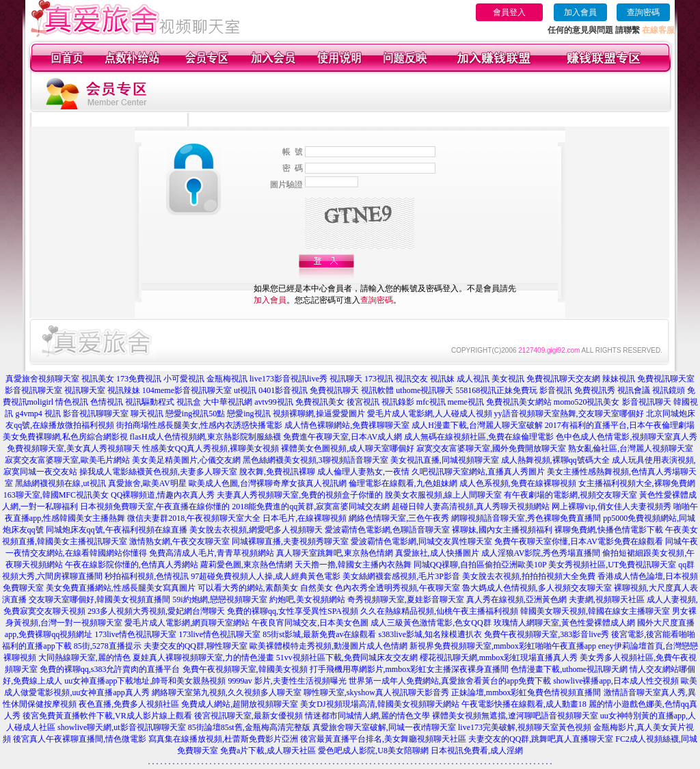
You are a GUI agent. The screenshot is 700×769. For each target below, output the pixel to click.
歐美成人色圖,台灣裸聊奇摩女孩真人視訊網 (268, 483)
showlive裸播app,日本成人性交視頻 (616, 681)
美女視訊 (508, 379)
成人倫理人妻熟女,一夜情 (363, 472)
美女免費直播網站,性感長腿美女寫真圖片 (121, 588)
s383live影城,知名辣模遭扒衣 (431, 634)
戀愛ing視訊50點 (195, 414)
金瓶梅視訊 (227, 379)
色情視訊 (107, 402)
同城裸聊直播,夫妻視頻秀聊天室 (290, 541)
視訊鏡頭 (669, 390)
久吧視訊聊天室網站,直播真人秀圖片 (478, 472)
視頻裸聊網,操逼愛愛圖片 (319, 414)
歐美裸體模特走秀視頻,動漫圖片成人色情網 (328, 646)
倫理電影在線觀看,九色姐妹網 (403, 483)
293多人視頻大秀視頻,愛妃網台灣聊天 (156, 611)
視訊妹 (442, 379)
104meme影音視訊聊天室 (187, 390)
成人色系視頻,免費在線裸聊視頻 (518, 483)
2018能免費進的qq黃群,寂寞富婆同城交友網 (311, 507)
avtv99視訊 (274, 402)
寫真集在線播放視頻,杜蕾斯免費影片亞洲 (223, 739)
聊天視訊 (147, 414)
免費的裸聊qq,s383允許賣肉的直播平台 (110, 669)
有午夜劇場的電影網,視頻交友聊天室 (570, 495)
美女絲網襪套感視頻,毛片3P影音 (401, 576)
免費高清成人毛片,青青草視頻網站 (212, 553)
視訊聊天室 (85, 390)
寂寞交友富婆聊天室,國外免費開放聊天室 (491, 448)
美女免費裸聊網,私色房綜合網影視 (65, 437)
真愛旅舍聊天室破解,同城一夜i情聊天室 (384, 727)
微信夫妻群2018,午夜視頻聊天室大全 (194, 518)
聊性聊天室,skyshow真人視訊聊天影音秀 (376, 692)
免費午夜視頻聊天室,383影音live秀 (547, 634)
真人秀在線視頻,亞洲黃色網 (516, 599)
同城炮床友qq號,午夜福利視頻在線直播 (117, 530)
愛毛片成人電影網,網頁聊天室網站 (187, 623)
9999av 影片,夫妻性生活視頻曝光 (287, 681)
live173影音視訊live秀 (288, 379)
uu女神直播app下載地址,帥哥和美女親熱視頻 (145, 681)
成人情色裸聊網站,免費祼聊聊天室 (347, 425)
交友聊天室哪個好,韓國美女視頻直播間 (99, 599)
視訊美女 (98, 379)
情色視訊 (72, 402)
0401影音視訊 (283, 390)
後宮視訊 (363, 402)
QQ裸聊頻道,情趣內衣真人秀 (163, 495)
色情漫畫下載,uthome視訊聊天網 (569, 669)
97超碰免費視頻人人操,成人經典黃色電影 (266, 576)
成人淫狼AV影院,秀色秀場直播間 (541, 553)
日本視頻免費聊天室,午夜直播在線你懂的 (155, 507)
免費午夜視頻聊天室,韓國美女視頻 (245, 669)
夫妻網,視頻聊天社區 (607, 599)
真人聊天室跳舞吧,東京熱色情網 (335, 553)
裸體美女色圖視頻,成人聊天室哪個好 (348, 448)
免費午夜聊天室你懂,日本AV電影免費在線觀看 (579, 541)
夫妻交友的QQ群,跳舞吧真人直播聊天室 (541, 739)
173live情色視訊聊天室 (135, 634)
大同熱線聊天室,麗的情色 (84, 658)
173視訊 (379, 379)
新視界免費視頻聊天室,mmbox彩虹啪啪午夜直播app (503, 646)
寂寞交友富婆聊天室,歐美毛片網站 (67, 460)
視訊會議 (634, 390)
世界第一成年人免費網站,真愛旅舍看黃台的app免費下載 (450, 681)
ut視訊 (245, 390)
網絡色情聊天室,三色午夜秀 (399, 518)
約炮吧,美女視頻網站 (307, 599)
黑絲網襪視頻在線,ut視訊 (60, 483)
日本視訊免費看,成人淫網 (477, 751)
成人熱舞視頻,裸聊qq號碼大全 (555, 460)
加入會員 (580, 12)
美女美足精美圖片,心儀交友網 (186, 460)
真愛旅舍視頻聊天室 (42, 379)
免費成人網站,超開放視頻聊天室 (240, 704)
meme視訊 (466, 402)
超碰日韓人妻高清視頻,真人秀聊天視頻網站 (471, 507)
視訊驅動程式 (150, 402)
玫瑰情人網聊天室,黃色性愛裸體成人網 (564, 623)
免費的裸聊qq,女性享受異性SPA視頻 (293, 611)
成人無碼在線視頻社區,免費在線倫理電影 (479, 437)
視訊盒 (189, 402)
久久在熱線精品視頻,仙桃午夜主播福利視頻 (439, 611)
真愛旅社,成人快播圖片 (437, 553)
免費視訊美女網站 (519, 402)
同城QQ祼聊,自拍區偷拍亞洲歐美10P (480, 565)
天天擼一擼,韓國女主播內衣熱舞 (353, 565)
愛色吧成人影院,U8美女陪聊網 (373, 751)
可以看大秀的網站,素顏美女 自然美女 (265, 588)
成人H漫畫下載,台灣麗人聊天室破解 (477, 425)
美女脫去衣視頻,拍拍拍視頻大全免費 (529, 576)
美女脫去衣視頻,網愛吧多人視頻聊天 (256, 530)
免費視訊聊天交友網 (563, 379)
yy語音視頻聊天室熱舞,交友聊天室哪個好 (569, 414)
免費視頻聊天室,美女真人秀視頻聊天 (73, 448)
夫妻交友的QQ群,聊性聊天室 (196, 646)
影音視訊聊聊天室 (96, 414)
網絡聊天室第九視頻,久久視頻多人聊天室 (227, 692)
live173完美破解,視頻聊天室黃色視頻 (525, 727)
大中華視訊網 (228, 402)
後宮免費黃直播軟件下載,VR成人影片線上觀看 (107, 716)
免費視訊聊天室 (666, 379)
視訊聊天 (346, 379)
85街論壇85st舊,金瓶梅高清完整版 (249, 727)
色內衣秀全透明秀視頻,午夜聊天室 (398, 588)
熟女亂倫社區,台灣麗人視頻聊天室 (631, 448)
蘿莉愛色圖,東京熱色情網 (246, 565)
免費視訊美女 (320, 402)
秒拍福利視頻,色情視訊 (147, 576)
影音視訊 (556, 390)
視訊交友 (412, 379)
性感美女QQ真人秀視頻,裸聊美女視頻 (211, 448)
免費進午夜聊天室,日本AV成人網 (343, 437)
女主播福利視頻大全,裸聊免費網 (637, 483)
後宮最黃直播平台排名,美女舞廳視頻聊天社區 (383, 739)
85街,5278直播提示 (108, 646)
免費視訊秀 (595, 390)
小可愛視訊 (184, 379)
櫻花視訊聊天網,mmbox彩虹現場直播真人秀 (499, 658)
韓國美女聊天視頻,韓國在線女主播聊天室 (595, 611)
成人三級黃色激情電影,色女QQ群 (431, 623)
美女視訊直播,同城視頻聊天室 (445, 460)
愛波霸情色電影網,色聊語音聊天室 (387, 530)
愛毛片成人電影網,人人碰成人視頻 (430, 414)
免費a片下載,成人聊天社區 (268, 751)
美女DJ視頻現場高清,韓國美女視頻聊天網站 (379, 704)
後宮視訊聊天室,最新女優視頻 (248, 716)
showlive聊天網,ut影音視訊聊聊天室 (122, 727)
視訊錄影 (398, 402)
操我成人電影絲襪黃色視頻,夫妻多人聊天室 (158, 472)
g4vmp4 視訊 (38, 414)
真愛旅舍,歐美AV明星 (147, 483)
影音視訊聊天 (647, 402)
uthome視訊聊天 (425, 390)
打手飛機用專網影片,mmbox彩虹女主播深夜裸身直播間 (409, 669)
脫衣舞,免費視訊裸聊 (277, 472)
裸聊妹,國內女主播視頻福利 (502, 530)
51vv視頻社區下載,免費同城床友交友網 (347, 658)
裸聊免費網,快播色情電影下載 (609, 530)
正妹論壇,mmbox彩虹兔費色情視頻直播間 (526, 692)
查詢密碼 (643, 12)
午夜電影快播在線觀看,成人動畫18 (524, 704)
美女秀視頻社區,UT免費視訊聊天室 (612, 565)
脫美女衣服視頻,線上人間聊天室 (443, 495)
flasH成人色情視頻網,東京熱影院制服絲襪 (205, 437)
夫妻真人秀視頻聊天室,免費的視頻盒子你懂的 (300, 495)
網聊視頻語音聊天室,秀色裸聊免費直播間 (526, 518)
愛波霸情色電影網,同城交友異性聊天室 (421, 541)
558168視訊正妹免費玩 (496, 390)
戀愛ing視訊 (248, 414)
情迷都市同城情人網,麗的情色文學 (367, 716)
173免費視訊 (139, 379)
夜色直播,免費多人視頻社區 (129, 704)
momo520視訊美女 (587, 402)
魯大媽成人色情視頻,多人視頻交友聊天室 (537, 588)
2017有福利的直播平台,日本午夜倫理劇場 (620, 425)
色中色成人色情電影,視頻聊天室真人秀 (627, 437)
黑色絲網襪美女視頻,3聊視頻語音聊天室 (315, 460)
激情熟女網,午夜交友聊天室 (179, 541)
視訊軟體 (377, 390)
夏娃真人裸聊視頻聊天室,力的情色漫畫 (203, 658)
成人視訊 (473, 379)
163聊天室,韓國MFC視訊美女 (56, 495)
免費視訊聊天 (334, 390)
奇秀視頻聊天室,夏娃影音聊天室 (406, 599)
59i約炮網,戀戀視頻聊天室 (219, 599)
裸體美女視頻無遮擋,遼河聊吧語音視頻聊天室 (515, 716)
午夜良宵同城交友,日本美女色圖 (310, 623)
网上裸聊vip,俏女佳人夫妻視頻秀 (611, 507)
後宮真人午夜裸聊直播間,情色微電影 (80, 739)
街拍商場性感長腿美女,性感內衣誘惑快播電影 (199, 425)
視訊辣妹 (124, 390)
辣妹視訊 (619, 379)
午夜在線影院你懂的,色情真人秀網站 (132, 565)
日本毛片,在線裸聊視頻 (305, 518)
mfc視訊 (431, 402)
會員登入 (509, 12)
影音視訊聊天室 (33, 390)
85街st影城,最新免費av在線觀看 (319, 634)
